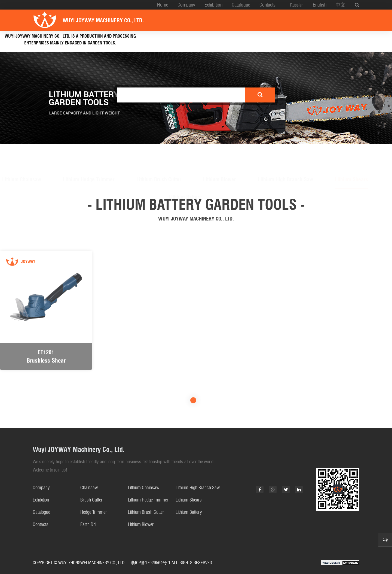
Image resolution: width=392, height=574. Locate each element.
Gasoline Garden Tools (269, 41)
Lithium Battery (185, 171)
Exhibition (213, 5)
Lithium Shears (351, 153)
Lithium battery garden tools (190, 41)
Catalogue (241, 5)
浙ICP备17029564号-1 (151, 563)
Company (186, 5)
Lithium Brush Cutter (159, 153)
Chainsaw (89, 488)
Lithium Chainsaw (22, 153)
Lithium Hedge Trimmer (89, 153)
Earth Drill (89, 524)
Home (163, 5)
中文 (341, 5)
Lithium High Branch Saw (285, 153)
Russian (297, 5)
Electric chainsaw (335, 41)
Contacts (267, 5)
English (320, 5)
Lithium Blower (220, 153)
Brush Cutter (91, 500)
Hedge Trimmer (94, 512)
